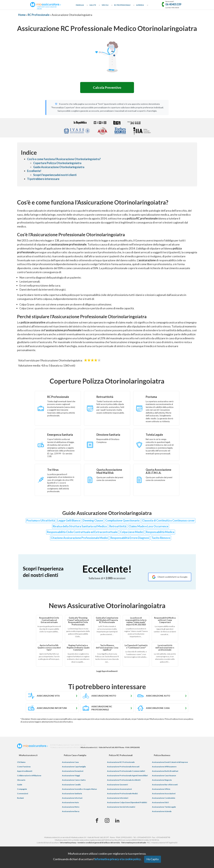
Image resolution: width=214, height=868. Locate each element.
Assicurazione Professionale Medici (122, 794)
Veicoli (105, 5)
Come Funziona (24, 767)
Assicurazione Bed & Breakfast (165, 772)
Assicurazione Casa (70, 763)
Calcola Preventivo (107, 88)
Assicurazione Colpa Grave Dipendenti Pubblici (127, 803)
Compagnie (22, 789)
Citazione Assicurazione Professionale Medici (79, 538)
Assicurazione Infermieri (118, 799)
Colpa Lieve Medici (132, 533)
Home (22, 15)
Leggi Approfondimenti (107, 672)
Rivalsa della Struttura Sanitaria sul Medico (80, 527)
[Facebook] (97, 821)
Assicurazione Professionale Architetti (124, 781)
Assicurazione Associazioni (164, 794)
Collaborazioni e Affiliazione (29, 776)
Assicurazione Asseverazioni (119, 789)
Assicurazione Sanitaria (72, 794)
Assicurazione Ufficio (161, 789)
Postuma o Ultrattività (41, 521)
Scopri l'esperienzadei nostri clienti (55, 175)
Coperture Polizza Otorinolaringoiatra (57, 164)
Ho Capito (153, 859)
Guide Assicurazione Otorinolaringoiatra (59, 168)
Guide (20, 785)
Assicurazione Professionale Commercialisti (126, 772)
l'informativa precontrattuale (134, 843)
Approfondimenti (25, 772)
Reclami (20, 799)
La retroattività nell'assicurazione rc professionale (165, 648)
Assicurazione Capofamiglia (74, 767)
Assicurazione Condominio (164, 799)
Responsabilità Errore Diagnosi (130, 538)
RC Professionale (122, 5)
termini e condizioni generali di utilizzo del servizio (99, 843)
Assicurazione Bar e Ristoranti (165, 785)
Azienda (140, 5)
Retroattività (118, 527)
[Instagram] (107, 821)
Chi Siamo (21, 763)
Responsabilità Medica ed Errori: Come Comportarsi (165, 621)
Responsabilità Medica (160, 533)
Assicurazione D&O (160, 803)
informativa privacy (68, 843)
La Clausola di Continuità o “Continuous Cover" (136, 647)
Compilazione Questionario (122, 521)
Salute (93, 5)
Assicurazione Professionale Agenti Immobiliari (127, 776)
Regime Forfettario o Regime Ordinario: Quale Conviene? (78, 648)
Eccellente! (34, 171)
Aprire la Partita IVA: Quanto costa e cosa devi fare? (49, 648)
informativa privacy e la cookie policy (118, 859)
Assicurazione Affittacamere (164, 767)
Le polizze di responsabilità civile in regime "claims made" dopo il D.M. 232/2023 (136, 622)
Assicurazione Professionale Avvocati (123, 767)
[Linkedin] (117, 821)
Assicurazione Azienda (162, 812)
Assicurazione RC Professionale (121, 763)
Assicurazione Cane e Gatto (74, 781)
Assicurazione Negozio (162, 781)
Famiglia (80, 5)
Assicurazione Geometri (117, 785)
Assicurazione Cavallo (71, 785)
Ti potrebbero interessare (43, 179)
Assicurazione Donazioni (73, 772)
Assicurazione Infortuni (72, 799)
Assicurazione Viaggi (71, 776)
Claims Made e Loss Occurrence (148, 527)
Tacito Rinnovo (161, 538)
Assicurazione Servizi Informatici (121, 807)
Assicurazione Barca (71, 812)
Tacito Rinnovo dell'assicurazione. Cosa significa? (107, 648)
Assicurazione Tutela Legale (164, 807)
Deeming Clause (93, 521)
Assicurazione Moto (71, 807)
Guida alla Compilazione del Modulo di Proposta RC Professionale (107, 621)
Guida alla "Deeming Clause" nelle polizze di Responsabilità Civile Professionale (78, 622)
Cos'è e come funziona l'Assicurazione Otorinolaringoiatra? (64, 160)
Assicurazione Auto (70, 803)
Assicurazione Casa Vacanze (164, 776)
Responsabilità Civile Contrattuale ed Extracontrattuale (82, 533)
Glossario (21, 781)
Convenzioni (23, 794)
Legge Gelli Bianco (69, 521)
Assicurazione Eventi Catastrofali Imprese (170, 763)
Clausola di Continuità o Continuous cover (168, 521)
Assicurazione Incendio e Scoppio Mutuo (79, 789)
